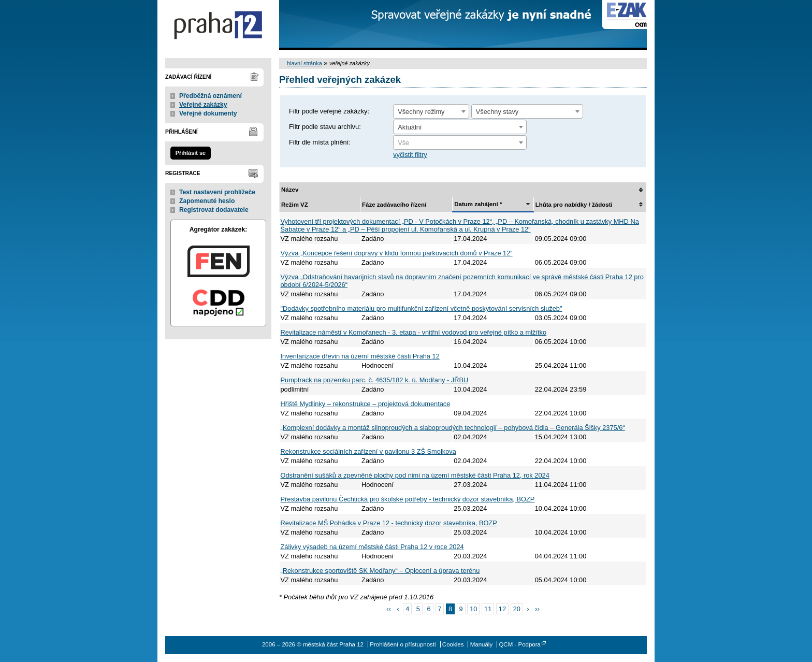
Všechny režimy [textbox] (421, 112)
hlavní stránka (304, 63)
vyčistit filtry (410, 155)
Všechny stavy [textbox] (497, 112)
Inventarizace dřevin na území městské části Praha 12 (360, 356)
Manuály (482, 644)
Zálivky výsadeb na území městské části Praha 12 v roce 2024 (372, 547)
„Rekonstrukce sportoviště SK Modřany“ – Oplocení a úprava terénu (380, 571)
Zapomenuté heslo (207, 201)
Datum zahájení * (478, 204)
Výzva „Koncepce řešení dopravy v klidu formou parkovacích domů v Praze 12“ (397, 253)
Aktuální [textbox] (410, 127)
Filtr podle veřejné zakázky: (329, 111)
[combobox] (431, 111)
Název (290, 190)
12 (502, 609)
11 (488, 609)
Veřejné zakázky (203, 105)
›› (537, 609)
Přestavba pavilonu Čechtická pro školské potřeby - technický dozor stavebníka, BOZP (408, 499)
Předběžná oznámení (211, 96)
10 (473, 609)
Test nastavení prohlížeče (217, 192)
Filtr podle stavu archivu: (325, 127)
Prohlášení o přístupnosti (403, 644)
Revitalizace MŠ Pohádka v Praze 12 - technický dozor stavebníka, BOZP (389, 523)
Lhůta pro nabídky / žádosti (574, 205)
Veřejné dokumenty (208, 113)
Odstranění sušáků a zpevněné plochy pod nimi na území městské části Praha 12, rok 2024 (415, 475)
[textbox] (460, 143)
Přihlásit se (191, 153)
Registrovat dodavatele (214, 210)
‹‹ (389, 609)
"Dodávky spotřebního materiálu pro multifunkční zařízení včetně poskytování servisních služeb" (422, 308)
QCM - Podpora (520, 644)
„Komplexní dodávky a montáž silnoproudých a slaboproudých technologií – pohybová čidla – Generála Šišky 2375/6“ (453, 428)
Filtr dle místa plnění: (320, 142)
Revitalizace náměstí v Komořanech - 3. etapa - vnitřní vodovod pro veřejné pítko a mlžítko (414, 332)
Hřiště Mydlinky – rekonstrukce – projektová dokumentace (366, 404)
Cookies (453, 644)
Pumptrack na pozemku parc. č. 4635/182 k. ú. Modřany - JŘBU (375, 380)
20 (517, 609)
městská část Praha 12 (218, 25)
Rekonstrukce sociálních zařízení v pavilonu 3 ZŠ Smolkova (368, 451)
